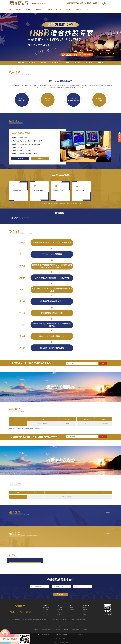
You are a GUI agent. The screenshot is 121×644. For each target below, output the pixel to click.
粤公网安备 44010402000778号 (61, 642)
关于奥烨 (88, 9)
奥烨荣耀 (72, 610)
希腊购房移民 (60, 612)
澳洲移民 (19, 9)
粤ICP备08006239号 (60, 638)
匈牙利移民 (59, 614)
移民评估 (59, 9)
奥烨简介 (72, 608)
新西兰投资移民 (75, 630)
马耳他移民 (59, 608)
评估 (103, 363)
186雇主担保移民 (46, 608)
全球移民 (85, 614)
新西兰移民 (39, 9)
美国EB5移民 (45, 612)
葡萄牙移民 (59, 610)
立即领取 (60, 594)
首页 (10, 9)
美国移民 (28, 9)
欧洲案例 (85, 612)
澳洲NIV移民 (45, 610)
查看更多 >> (109, 512)
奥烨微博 (85, 630)
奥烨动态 (69, 9)
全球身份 (49, 9)
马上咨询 (20, 159)
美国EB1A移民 (45, 614)
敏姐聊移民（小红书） (47, 630)
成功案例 (78, 9)
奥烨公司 (36, 630)
